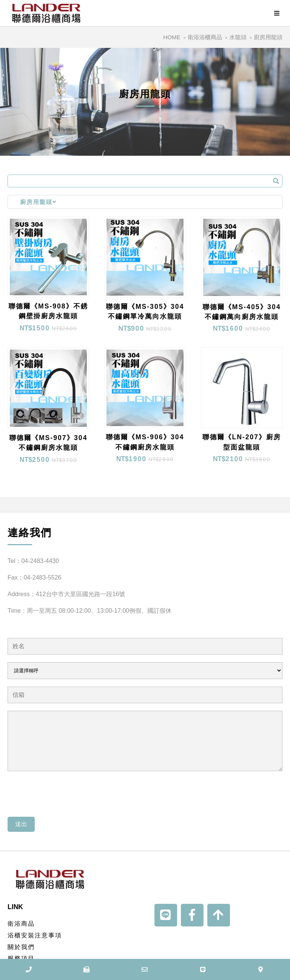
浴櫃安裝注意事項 (35, 935)
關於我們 (21, 947)
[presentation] (65, 794)
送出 (21, 824)
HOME (172, 37)
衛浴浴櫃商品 (205, 37)
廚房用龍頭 (268, 37)
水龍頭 (238, 37)
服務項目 (21, 958)
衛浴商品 (21, 924)
